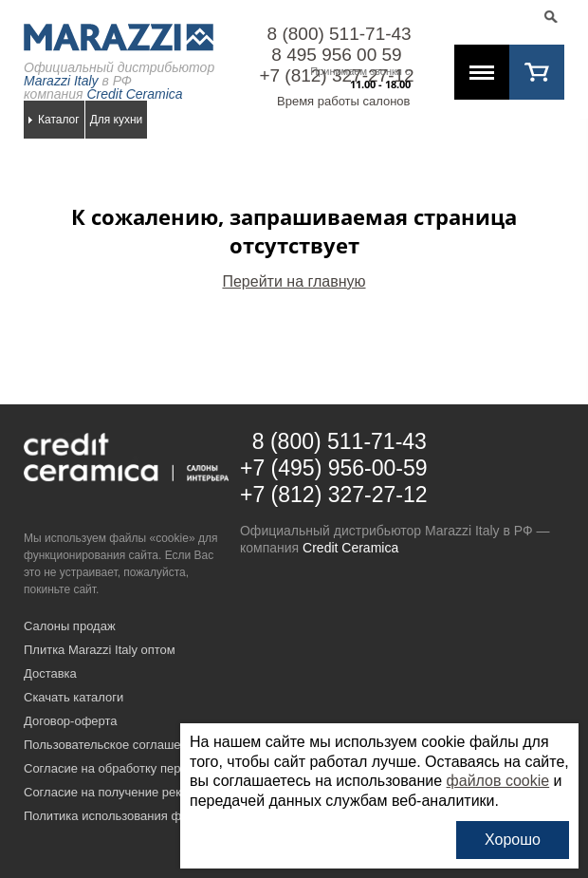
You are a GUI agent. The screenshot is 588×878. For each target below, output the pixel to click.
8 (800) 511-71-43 (340, 34)
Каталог (59, 120)
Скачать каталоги (73, 697)
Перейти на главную (294, 281)
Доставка (50, 673)
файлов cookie (498, 781)
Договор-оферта (71, 721)
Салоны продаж (70, 626)
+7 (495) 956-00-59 (334, 468)
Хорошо (513, 840)
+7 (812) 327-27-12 (334, 495)
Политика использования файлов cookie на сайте (165, 816)
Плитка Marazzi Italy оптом (100, 650)
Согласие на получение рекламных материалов (161, 792)
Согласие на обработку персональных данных (156, 768)
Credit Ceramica (350, 548)
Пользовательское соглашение (112, 745)
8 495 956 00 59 (336, 55)
